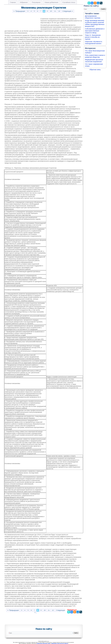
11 (55, 11)
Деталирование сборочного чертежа (93, 17)
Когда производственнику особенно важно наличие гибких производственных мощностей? (95, 23)
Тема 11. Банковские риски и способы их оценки (93, 37)
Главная (13, 2)
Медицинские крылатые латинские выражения (94, 61)
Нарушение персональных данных (60, 643)
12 (59, 11)
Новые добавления (51, 2)
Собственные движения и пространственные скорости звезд (95, 31)
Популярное (36, 2)
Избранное (24, 2)
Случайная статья (69, 2)
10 (51, 11)
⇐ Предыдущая (19, 11)
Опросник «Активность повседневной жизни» (94, 42)
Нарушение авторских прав (44, 643)
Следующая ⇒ (68, 11)
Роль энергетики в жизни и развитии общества (95, 56)
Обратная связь (95, 70)
